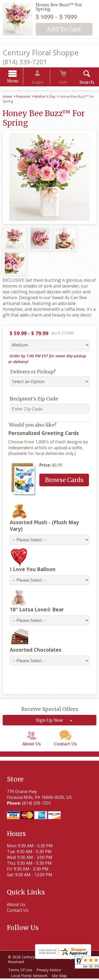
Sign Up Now (49, 716)
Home (7, 97)
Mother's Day (45, 97)
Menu (19, 82)
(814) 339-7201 (25, 62)
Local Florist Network (30, 977)
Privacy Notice (52, 971)
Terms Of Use (21, 971)
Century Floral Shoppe (41, 53)
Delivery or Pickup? (30, 372)
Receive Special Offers (50, 705)
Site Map (62, 977)
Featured (23, 97)
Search (80, 83)
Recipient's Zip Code (31, 400)
